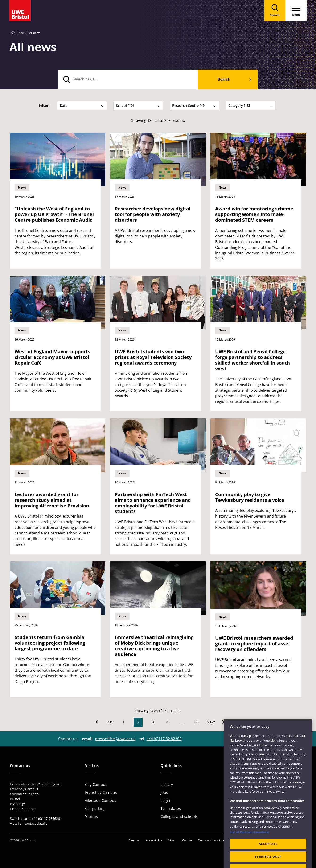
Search (224, 79)
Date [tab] (82, 106)
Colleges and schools (179, 816)
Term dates (171, 808)
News (22, 33)
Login (165, 800)
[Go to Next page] (215, 722)
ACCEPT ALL (268, 855)
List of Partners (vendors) (249, 843)
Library (167, 784)
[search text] (128, 80)
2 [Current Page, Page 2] (138, 722)
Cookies (187, 840)
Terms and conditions (212, 840)
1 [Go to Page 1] (124, 722)
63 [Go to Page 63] (197, 722)
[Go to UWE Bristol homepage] (13, 33)
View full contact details (29, 823)
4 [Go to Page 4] (167, 722)
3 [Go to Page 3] (153, 722)
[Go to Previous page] (105, 722)
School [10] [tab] (138, 106)
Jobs (164, 792)
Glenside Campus (101, 800)
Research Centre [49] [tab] (194, 106)
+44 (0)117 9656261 (47, 818)
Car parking (95, 808)
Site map (135, 840)
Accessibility (154, 840)
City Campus (96, 784)
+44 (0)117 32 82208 (164, 739)
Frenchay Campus (101, 792)
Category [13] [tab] (250, 106)
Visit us (91, 816)
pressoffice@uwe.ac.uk (115, 739)
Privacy (172, 840)
